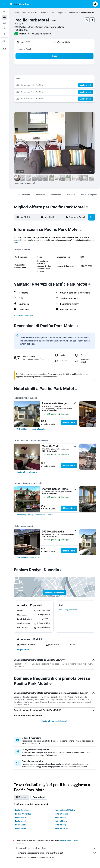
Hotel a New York (21, 818)
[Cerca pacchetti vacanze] (4, 28)
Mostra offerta (69, 423)
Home (17, 13)
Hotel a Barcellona (22, 810)
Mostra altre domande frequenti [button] (54, 721)
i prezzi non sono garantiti (70, 841)
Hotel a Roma (61, 818)
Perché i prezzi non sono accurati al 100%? (56, 858)
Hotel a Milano (20, 828)
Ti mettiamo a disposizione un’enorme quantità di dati (56, 853)
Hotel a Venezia (61, 814)
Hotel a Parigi (61, 825)
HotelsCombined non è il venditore (56, 848)
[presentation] (34, 183)
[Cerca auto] (4, 23)
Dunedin (72, 13)
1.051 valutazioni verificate (39, 34)
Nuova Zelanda (27, 13)
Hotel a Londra (20, 825)
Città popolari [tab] (22, 797)
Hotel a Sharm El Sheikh (65, 810)
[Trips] (4, 41)
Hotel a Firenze (61, 821)
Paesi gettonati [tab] (39, 797)
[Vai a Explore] (4, 34)
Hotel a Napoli (20, 821)
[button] (4, 4)
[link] (31, 429)
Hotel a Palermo (62, 828)
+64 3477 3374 (21, 30)
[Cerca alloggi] (4, 17)
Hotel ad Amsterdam (23, 814)
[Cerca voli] (4, 12)
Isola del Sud (45, 13)
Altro (16, 243)
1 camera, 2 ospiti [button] (24, 49)
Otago (60, 13)
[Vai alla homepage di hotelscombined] (20, 4)
